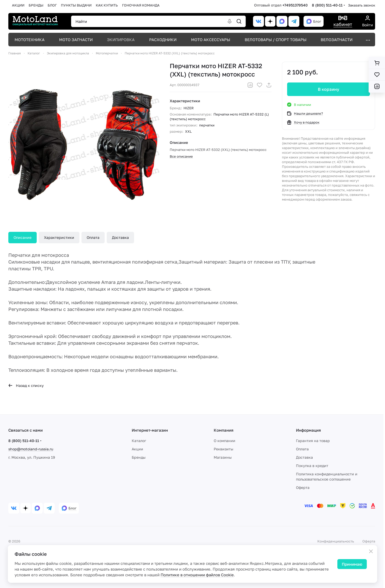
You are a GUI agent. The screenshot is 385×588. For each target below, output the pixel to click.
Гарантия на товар (313, 441)
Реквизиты (223, 449)
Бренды (139, 457)
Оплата (93, 237)
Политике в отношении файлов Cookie (197, 575)
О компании (225, 441)
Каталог (139, 441)
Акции (137, 449)
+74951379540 (295, 5)
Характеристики (59, 237)
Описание (23, 237)
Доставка (120, 237)
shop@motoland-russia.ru (31, 449)
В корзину (329, 89)
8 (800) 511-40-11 (327, 5)
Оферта (303, 487)
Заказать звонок (362, 5)
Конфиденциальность (336, 541)
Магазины (223, 457)
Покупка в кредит (312, 466)
